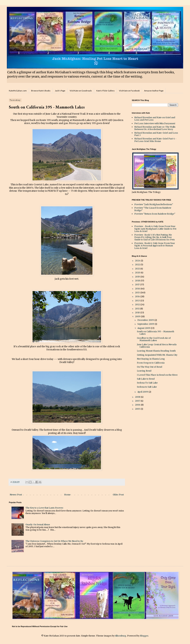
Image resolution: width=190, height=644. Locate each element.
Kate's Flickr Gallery (105, 91)
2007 (138, 401)
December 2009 (146, 320)
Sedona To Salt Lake (147, 383)
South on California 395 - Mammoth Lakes (156, 333)
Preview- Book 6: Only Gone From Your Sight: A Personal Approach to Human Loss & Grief (155, 246)
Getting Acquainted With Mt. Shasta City (157, 355)
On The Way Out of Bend (150, 367)
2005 (138, 409)
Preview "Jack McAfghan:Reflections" (154, 204)
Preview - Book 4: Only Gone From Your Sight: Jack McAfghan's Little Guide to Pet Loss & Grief (155, 229)
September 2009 (146, 324)
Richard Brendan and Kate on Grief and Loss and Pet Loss (155, 119)
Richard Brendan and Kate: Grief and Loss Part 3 (156, 134)
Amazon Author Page (154, 91)
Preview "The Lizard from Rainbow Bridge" (153, 209)
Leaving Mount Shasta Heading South (156, 351)
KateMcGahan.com (18, 91)
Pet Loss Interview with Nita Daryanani (155, 123)
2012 (138, 304)
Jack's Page (60, 91)
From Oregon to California (151, 363)
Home (67, 495)
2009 (138, 316)
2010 (138, 313)
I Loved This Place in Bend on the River (157, 375)
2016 (138, 289)
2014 (138, 296)
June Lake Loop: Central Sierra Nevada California (157, 346)
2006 (138, 405)
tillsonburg (121, 636)
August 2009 (144, 328)
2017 (138, 285)
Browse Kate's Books (41, 91)
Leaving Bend (144, 371)
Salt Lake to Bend (146, 379)
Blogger (144, 636)
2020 (138, 273)
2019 (138, 277)
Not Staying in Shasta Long (151, 359)
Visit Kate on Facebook (129, 91)
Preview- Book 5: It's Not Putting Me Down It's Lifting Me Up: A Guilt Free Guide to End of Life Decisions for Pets (155, 237)
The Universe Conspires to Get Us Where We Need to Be (54, 541)
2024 (138, 261)
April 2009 (143, 392)
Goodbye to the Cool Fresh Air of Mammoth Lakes (154, 339)
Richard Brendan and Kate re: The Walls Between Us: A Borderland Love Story (155, 128)
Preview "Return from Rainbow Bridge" (155, 214)
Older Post (118, 495)
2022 (138, 265)
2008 (138, 397)
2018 (138, 281)
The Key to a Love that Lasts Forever (44, 508)
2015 (138, 293)
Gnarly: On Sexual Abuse (38, 525)
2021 (138, 269)
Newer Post (16, 495)
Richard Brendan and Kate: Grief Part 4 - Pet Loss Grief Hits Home (155, 140)
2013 (138, 301)
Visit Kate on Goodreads (81, 91)
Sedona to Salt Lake (147, 387)
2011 (138, 309)
